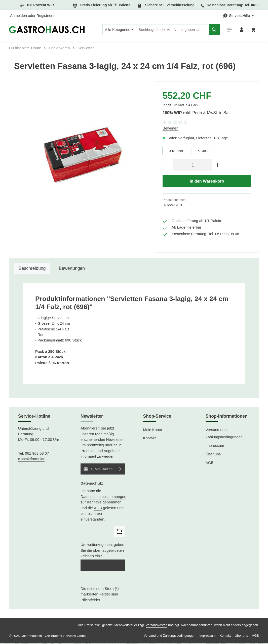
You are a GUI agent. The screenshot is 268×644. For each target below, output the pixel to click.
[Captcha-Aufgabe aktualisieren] (119, 533)
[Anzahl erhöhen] (218, 166)
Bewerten (170, 129)
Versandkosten (157, 626)
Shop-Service (157, 417)
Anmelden (18, 16)
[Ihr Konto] (241, 30)
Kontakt (149, 439)
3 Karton (176, 151)
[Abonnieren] (121, 470)
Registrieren (47, 16)
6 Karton (205, 151)
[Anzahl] (193, 166)
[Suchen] (214, 30)
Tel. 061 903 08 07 (33, 454)
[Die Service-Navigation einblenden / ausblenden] (238, 16)
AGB (98, 509)
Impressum (215, 447)
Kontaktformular (31, 460)
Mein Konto (153, 431)
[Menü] (229, 30)
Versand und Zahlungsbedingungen (224, 434)
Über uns (213, 455)
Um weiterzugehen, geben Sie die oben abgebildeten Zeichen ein (102, 551)
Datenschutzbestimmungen (103, 498)
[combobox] (172, 30)
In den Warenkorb (207, 182)
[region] (82, 149)
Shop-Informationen (227, 417)
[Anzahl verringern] (168, 166)
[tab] (32, 269)
